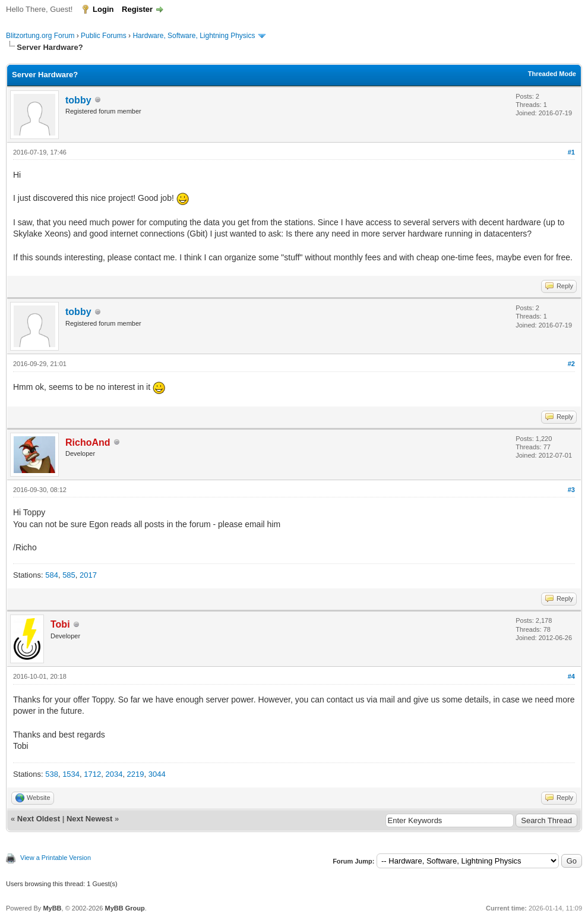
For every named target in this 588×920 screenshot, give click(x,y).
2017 (88, 575)
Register (137, 9)
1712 (92, 774)
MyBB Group (124, 908)
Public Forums (104, 36)
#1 (571, 152)
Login (103, 9)
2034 (114, 774)
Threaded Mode (552, 74)
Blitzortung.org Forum (40, 36)
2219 (136, 774)
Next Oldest (39, 819)
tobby (78, 100)
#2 (571, 364)
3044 (157, 774)
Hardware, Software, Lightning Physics (194, 36)
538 (52, 774)
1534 (71, 774)
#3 (571, 490)
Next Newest (89, 819)
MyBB (52, 908)
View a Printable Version (56, 858)
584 (52, 575)
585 (69, 575)
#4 (571, 676)
